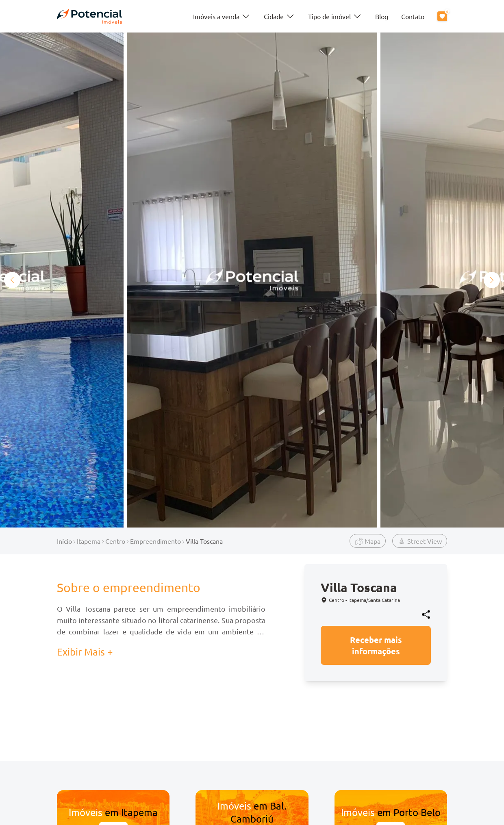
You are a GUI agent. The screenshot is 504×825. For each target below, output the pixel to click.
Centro (115, 541)
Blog (382, 16)
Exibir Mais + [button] (85, 652)
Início (64, 541)
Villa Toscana (204, 541)
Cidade (279, 16)
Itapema (89, 541)
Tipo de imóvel (335, 16)
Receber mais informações (376, 645)
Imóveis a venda (222, 16)
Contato (413, 16)
